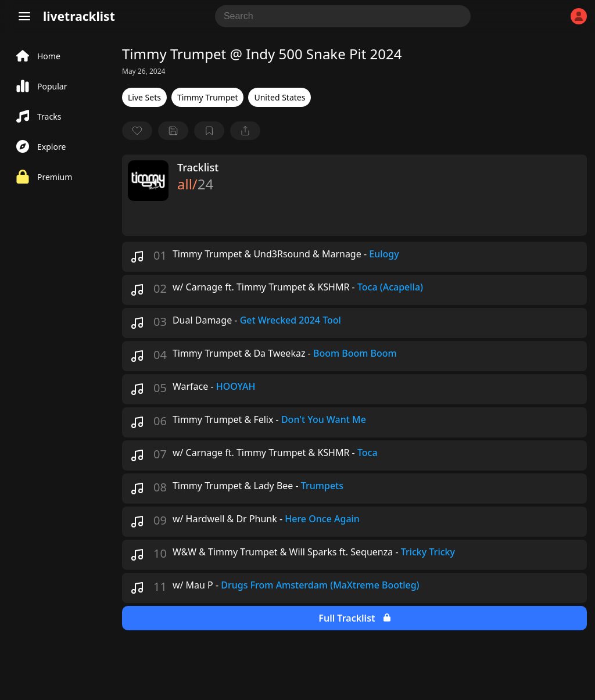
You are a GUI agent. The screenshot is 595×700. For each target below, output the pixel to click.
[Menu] (24, 16)
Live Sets (144, 97)
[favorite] (137, 131)
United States (279, 97)
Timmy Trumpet (208, 97)
